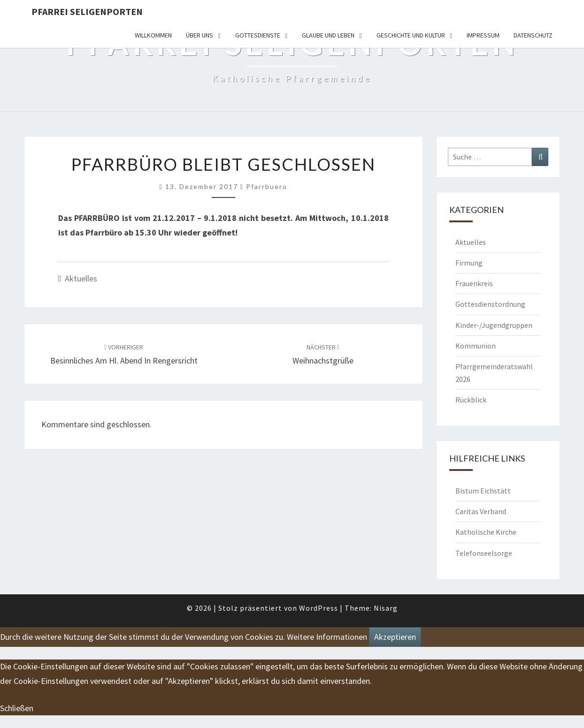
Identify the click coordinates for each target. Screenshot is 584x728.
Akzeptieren (395, 637)
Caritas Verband (481, 511)
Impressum (483, 35)
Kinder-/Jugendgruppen (494, 325)
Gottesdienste (258, 35)
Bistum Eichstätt (483, 491)
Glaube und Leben (328, 35)
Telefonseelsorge (484, 553)
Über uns (200, 35)
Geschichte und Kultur (411, 35)
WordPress (319, 608)
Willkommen (153, 35)
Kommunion (476, 346)
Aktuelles (81, 278)
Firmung (469, 263)
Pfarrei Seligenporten (87, 11)
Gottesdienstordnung (490, 304)
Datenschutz (533, 35)
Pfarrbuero (267, 186)
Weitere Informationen (327, 637)
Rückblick (471, 400)
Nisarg (386, 608)
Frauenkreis (474, 283)
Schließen (17, 708)
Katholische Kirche (486, 532)
